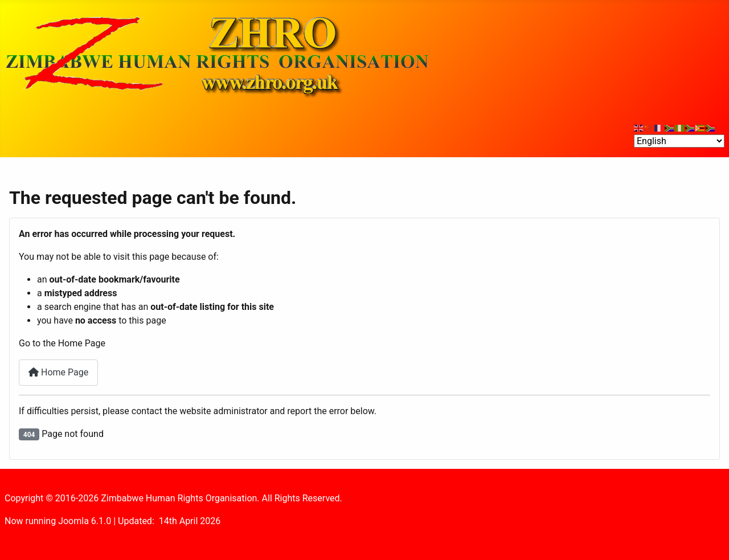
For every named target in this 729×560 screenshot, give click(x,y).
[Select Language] (679, 141)
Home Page (58, 372)
